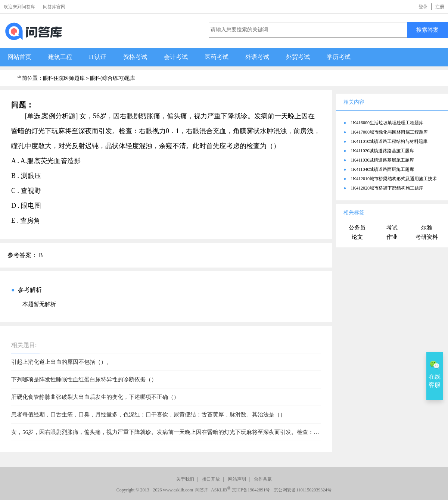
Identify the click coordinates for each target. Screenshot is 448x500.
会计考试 (176, 57)
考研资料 (427, 237)
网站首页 (19, 57)
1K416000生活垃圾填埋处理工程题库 (387, 123)
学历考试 (339, 57)
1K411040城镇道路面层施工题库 (382, 169)
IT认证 (98, 57)
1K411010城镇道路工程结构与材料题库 (389, 141)
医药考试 (217, 57)
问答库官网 (54, 7)
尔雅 (427, 228)
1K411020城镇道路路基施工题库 (382, 151)
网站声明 (237, 479)
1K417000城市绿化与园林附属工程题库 (389, 132)
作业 (392, 237)
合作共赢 (263, 479)
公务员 (357, 228)
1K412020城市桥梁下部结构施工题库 (387, 188)
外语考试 (257, 57)
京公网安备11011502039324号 (303, 490)
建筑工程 (60, 57)
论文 (357, 237)
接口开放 (211, 479)
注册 (440, 7)
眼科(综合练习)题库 (113, 78)
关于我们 (185, 479)
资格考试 (135, 57)
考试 (392, 228)
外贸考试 (298, 57)
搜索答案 (427, 30)
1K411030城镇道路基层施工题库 (382, 160)
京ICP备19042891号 (251, 490)
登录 (423, 7)
